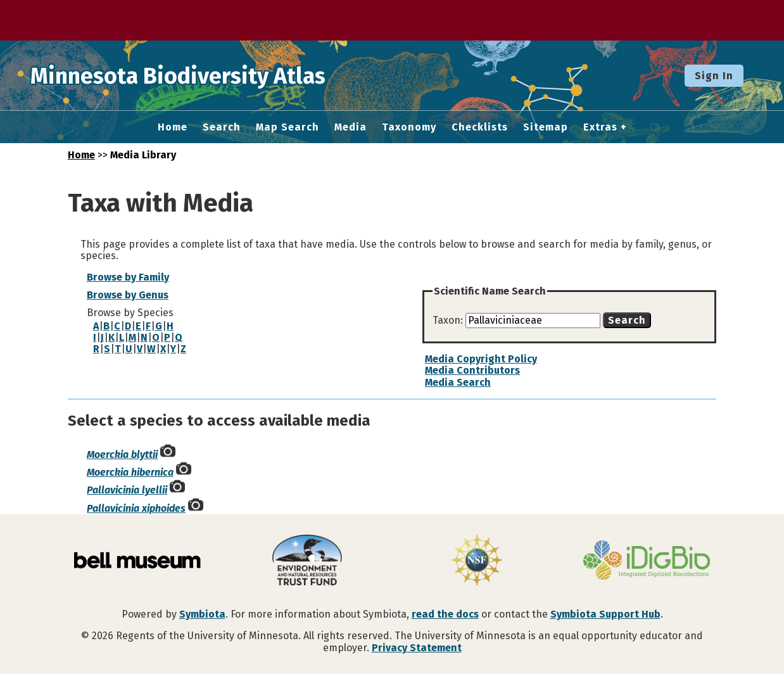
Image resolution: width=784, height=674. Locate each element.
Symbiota (202, 614)
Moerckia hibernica (130, 472)
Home (173, 127)
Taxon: (449, 320)
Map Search (288, 127)
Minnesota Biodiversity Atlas (197, 75)
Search (222, 127)
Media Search (458, 382)
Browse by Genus (128, 295)
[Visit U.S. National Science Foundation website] (477, 561)
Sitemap (546, 127)
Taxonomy (409, 127)
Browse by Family (128, 277)
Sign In (714, 76)
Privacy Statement (417, 648)
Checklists (480, 127)
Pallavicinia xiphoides (136, 508)
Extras (600, 127)
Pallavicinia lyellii (127, 490)
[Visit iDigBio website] (647, 561)
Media (351, 127)
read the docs (445, 614)
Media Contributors (472, 370)
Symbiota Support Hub (605, 614)
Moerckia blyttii (122, 455)
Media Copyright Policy (481, 359)
